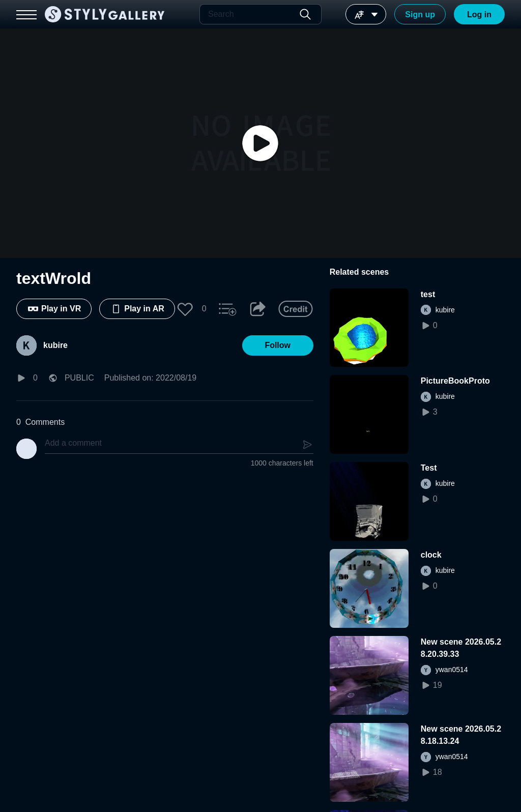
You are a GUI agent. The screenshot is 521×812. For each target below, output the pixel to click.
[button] (185, 309)
